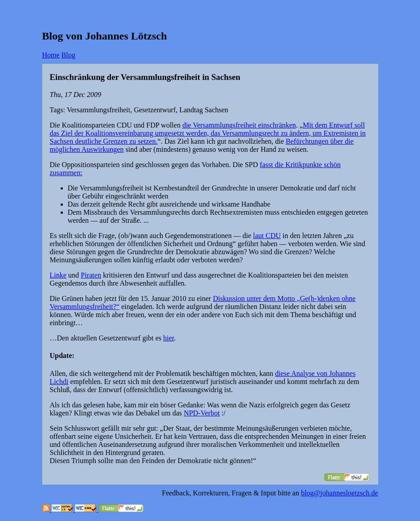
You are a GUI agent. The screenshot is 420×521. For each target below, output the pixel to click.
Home (51, 55)
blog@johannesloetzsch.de (340, 493)
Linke (58, 275)
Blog (69, 55)
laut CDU (267, 236)
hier (168, 338)
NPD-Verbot (202, 413)
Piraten (91, 275)
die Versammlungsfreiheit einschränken (239, 125)
